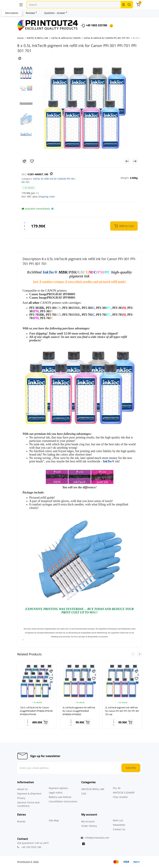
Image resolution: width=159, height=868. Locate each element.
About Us (22, 789)
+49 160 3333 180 (29, 847)
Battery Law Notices (60, 797)
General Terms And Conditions (28, 804)
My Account (88, 821)
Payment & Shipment (29, 794)
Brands (21, 821)
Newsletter (119, 825)
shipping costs (47, 196)
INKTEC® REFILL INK (93, 789)
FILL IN (117, 788)
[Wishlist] (32, 161)
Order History (89, 826)
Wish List (118, 820)
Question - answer (56, 13)
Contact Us (119, 829)
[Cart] (138, 5)
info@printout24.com (95, 838)
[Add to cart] (46, 722)
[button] (133, 654)
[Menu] (21, 5)
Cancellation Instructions (63, 801)
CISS (84, 794)
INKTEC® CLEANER (124, 793)
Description (12, 13)
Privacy (21, 798)
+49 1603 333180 (94, 26)
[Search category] (123, 5)
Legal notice (56, 793)
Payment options (58, 788)
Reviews (31, 13)
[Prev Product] (127, 161)
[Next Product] (135, 161)
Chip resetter (120, 797)
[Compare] (24, 161)
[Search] (129, 5)
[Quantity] (25, 226)
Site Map (54, 820)
